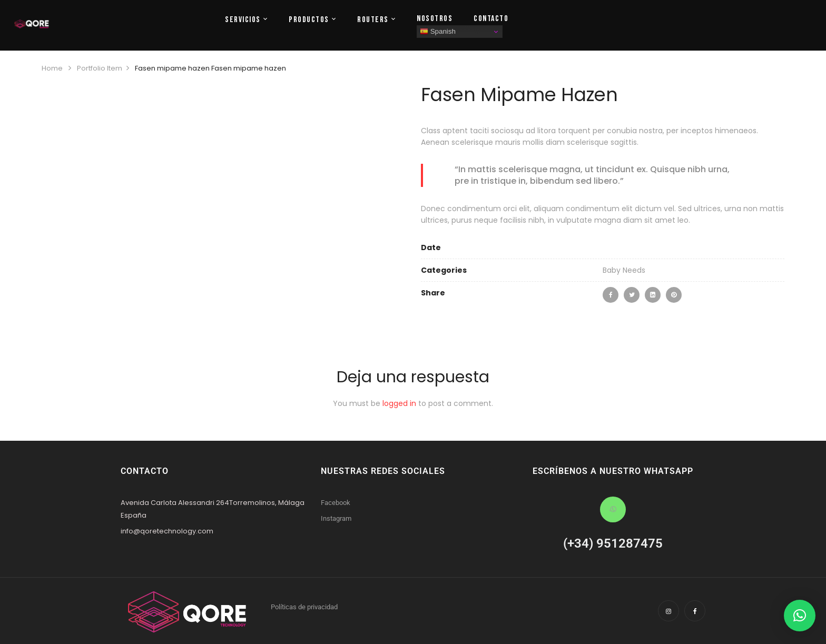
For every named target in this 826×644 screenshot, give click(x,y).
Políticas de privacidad (304, 607)
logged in (399, 403)
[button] (800, 616)
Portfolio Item (100, 68)
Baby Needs (624, 270)
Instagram (336, 518)
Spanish (438, 32)
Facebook (336, 503)
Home (52, 68)
